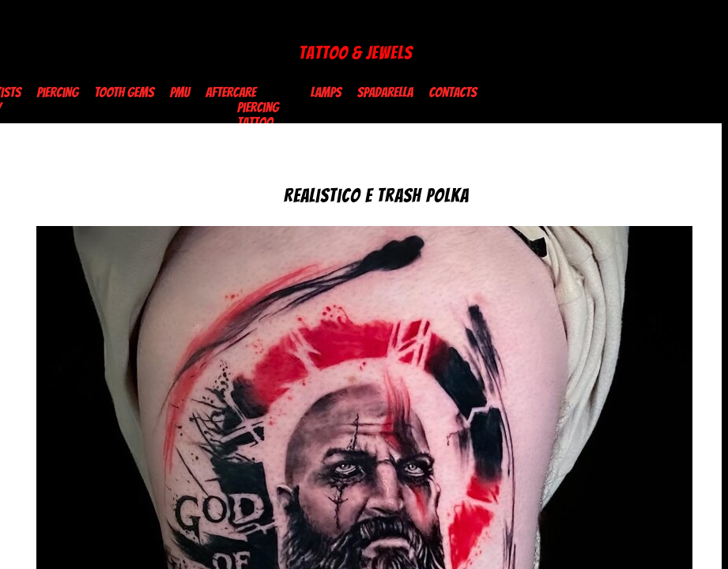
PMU (180, 92)
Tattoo (255, 122)
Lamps (326, 92)
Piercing (57, 92)
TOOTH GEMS (124, 92)
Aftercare (231, 92)
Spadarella (385, 92)
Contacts (453, 92)
